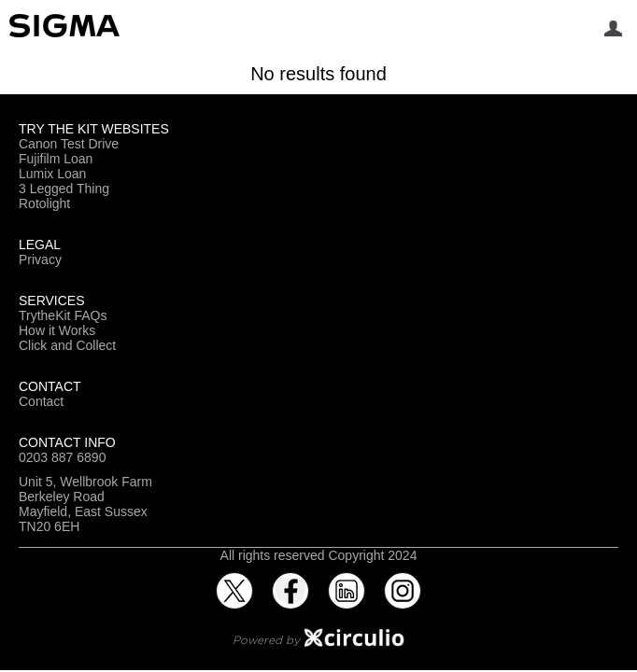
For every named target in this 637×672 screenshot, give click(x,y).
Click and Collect (67, 345)
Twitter (234, 580)
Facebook (290, 580)
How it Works (57, 330)
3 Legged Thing (64, 189)
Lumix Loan (52, 174)
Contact (41, 401)
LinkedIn (347, 580)
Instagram (403, 580)
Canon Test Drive (69, 144)
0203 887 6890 (62, 457)
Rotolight (44, 203)
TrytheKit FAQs (63, 315)
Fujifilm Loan (56, 159)
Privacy (40, 259)
